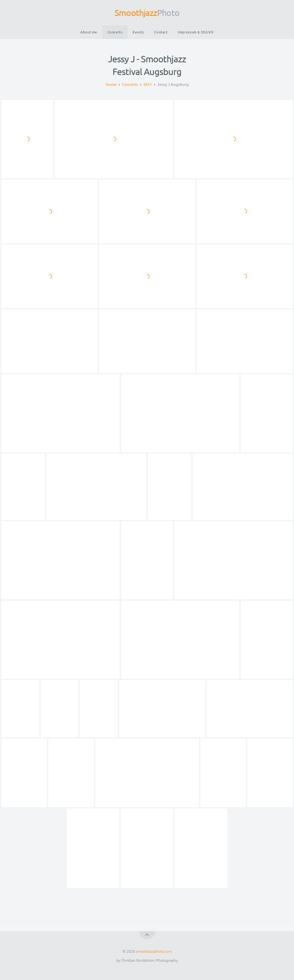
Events (138, 32)
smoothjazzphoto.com (154, 951)
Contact (161, 32)
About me (89, 32)
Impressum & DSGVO (196, 32)
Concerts (115, 32)
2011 (148, 84)
